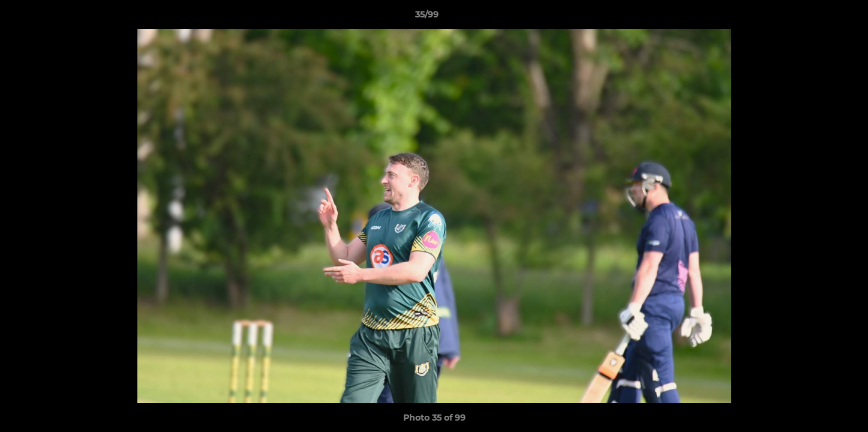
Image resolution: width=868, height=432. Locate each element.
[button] (818, 17)
